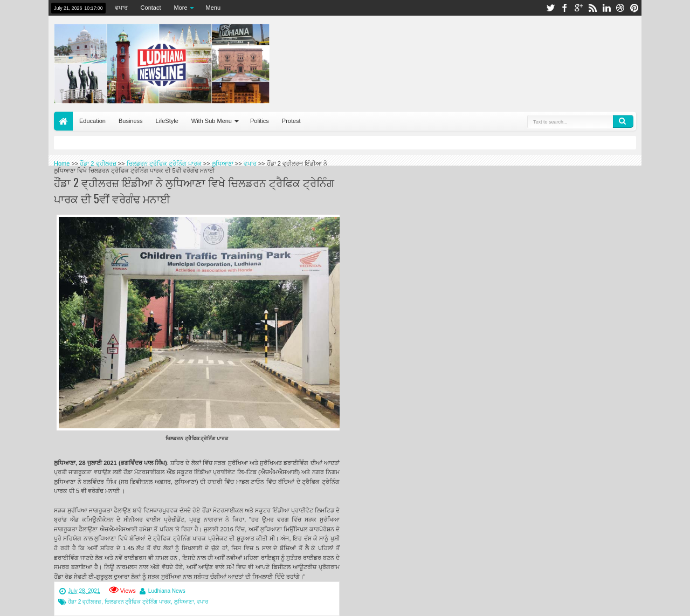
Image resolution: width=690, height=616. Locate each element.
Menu (213, 8)
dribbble (620, 8)
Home (63, 121)
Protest (291, 121)
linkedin (606, 8)
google (578, 8)
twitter (550, 8)
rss (592, 8)
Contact (151, 8)
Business (131, 121)
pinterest (634, 8)
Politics (260, 121)
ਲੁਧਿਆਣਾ (184, 602)
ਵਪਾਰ (121, 8)
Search (623, 121)
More (181, 8)
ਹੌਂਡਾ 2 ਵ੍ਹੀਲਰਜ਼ (85, 602)
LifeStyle (167, 121)
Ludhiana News (167, 591)
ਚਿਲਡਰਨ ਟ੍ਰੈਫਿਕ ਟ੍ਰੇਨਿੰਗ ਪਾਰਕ (138, 602)
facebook (564, 8)
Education (92, 121)
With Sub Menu (212, 121)
